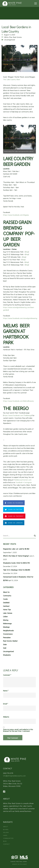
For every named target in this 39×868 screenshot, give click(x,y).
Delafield (6, 603)
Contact (6, 844)
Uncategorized (10, 40)
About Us (6, 592)
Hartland (6, 606)
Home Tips (7, 610)
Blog (5, 841)
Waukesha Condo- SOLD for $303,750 (16, 563)
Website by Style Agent (20, 864)
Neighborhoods (8, 630)
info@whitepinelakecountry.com (14, 776)
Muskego (6, 627)
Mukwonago (7, 623)
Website (6, 717)
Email (6, 704)
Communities (8, 838)
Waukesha (7, 655)
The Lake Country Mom (12, 79)
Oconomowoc (8, 634)
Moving (6, 620)
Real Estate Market (10, 641)
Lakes (5, 835)
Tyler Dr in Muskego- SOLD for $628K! (17, 570)
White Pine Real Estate (13, 37)
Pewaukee (7, 637)
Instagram (28, 482)
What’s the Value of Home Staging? (16, 556)
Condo (5, 599)
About (6, 827)
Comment (7, 675)
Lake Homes (8, 613)
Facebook (19, 482)
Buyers (6, 829)
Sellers (6, 832)
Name (6, 691)
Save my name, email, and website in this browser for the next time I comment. (18, 730)
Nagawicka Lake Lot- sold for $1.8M (16, 549)
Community (7, 596)
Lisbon (5, 616)
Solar (5, 644)
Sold (5, 648)
